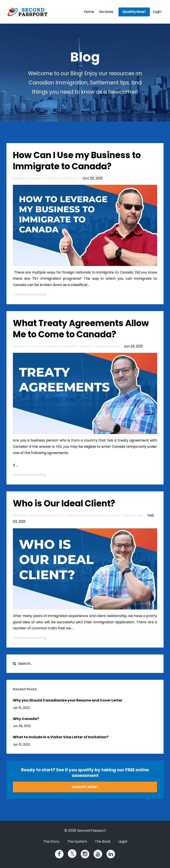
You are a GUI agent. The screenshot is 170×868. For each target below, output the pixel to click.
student (113, 515)
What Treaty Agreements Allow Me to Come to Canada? (81, 329)
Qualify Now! (134, 12)
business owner (26, 178)
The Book (103, 841)
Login (157, 12)
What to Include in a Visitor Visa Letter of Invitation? (61, 737)
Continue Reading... (31, 294)
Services (106, 12)
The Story (51, 841)
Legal (123, 841)
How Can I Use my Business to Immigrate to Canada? (77, 161)
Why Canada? (26, 719)
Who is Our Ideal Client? (64, 503)
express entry (52, 515)
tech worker (132, 515)
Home (89, 12)
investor (87, 346)
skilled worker (107, 346)
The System (77, 841)
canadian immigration (60, 178)
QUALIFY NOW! (85, 787)
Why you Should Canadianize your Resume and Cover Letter (68, 700)
